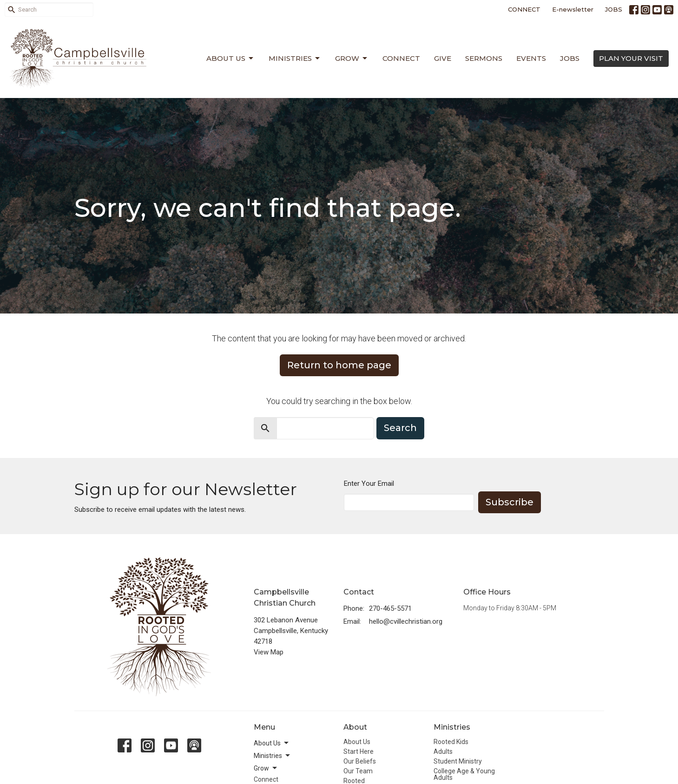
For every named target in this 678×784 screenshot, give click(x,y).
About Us (230, 59)
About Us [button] (272, 743)
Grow (352, 59)
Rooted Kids (451, 742)
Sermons (484, 58)
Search (400, 428)
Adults (443, 751)
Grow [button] (266, 768)
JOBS (614, 9)
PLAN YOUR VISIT (631, 58)
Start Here (359, 751)
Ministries (295, 59)
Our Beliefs (360, 761)
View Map (269, 652)
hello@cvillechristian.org (406, 621)
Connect (401, 58)
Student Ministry (458, 761)
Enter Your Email (369, 483)
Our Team (358, 771)
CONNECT (524, 9)
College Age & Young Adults (464, 774)
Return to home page (339, 365)
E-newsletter (573, 9)
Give (443, 58)
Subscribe (510, 502)
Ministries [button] (273, 756)
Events (531, 58)
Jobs (570, 58)
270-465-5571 (390, 608)
